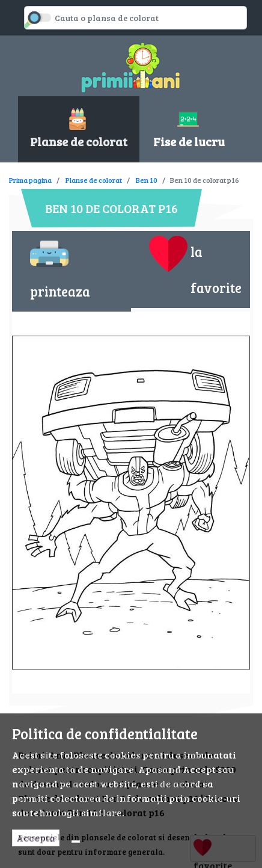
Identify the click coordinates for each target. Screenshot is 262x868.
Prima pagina (30, 180)
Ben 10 (147, 180)
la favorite (195, 266)
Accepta (36, 838)
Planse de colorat (94, 180)
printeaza (60, 267)
